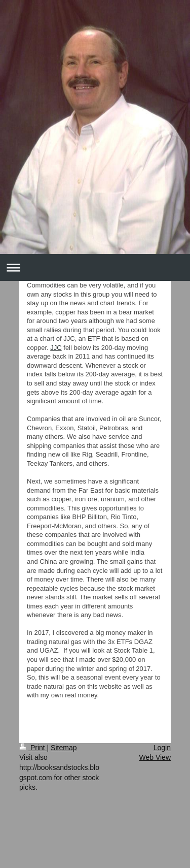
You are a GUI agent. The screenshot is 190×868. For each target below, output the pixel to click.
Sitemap (64, 748)
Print (33, 748)
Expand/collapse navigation (95, 267)
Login (162, 748)
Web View (155, 757)
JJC (56, 348)
